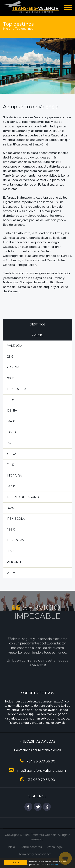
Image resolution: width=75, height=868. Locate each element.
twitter (38, 807)
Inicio (7, 29)
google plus (47, 807)
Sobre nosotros (31, 847)
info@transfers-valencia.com (41, 770)
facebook (28, 807)
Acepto (16, 862)
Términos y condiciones (35, 854)
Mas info (55, 864)
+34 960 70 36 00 (41, 780)
